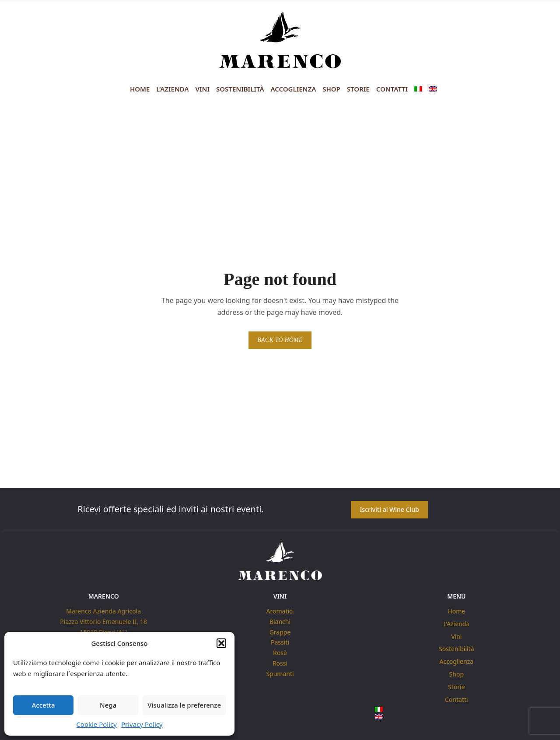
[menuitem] (418, 89)
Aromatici (280, 611)
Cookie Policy (96, 724)
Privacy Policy (142, 724)
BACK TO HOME (280, 340)
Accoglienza (293, 89)
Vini (203, 89)
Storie (358, 89)
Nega (108, 705)
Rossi (280, 663)
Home (140, 89)
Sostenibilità (240, 89)
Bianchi (280, 622)
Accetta (43, 705)
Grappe (280, 632)
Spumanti (280, 674)
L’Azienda (172, 89)
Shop (331, 89)
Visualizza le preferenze (184, 705)
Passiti (280, 642)
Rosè (280, 653)
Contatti (392, 89)
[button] (221, 643)
